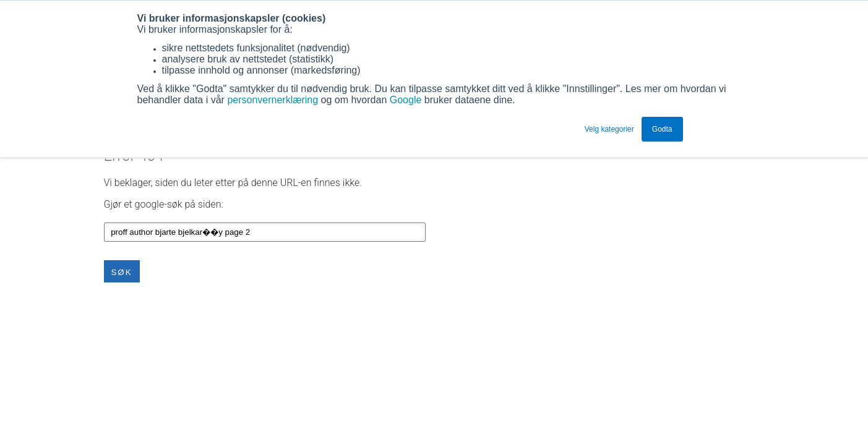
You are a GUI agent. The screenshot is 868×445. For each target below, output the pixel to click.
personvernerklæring (273, 100)
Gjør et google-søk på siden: (164, 204)
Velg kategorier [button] (609, 129)
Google (407, 100)
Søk (122, 272)
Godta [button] (662, 129)
